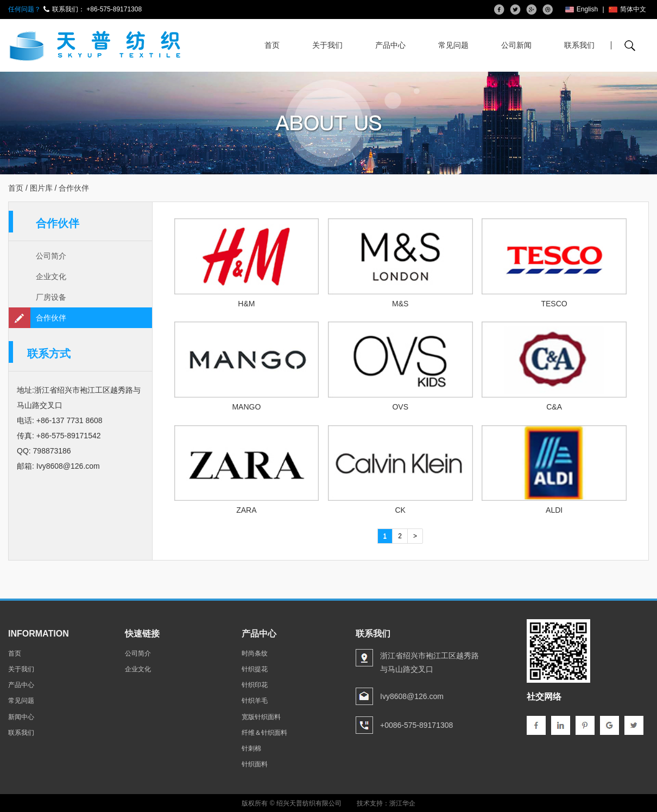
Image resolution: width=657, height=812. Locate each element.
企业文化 (51, 276)
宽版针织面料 (261, 716)
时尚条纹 (255, 653)
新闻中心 (21, 716)
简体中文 (627, 9)
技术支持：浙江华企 (386, 803)
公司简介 (51, 256)
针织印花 (255, 685)
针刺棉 (251, 748)
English (582, 9)
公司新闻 (516, 45)
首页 (272, 45)
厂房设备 (51, 297)
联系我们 (579, 45)
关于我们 (327, 45)
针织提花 (255, 669)
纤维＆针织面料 (264, 733)
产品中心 (390, 45)
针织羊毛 (255, 701)
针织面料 (255, 764)
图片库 (41, 188)
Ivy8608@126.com (68, 466)
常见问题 (453, 45)
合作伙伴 (51, 318)
